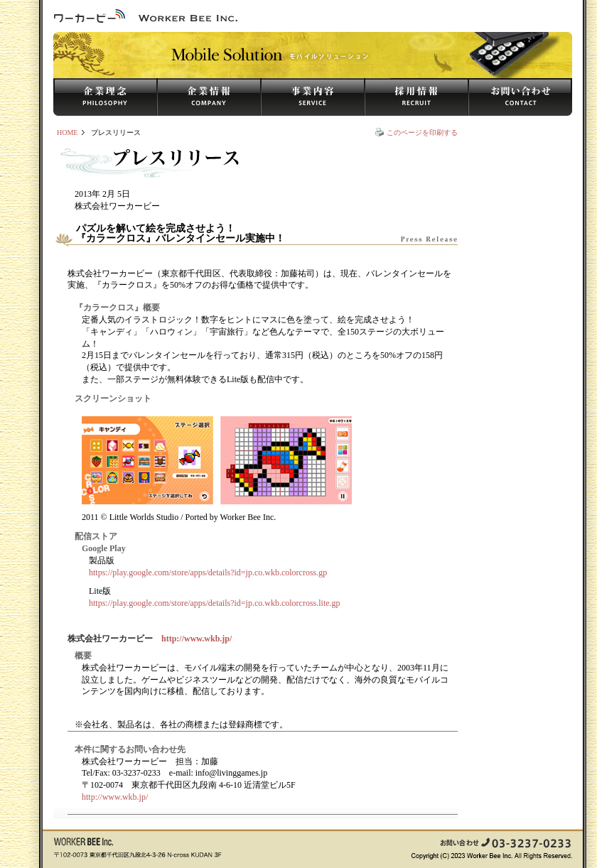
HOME (67, 132)
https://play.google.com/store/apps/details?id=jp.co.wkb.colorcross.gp (208, 573)
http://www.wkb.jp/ (197, 639)
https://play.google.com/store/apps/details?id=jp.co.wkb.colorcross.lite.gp (215, 603)
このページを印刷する (422, 132)
